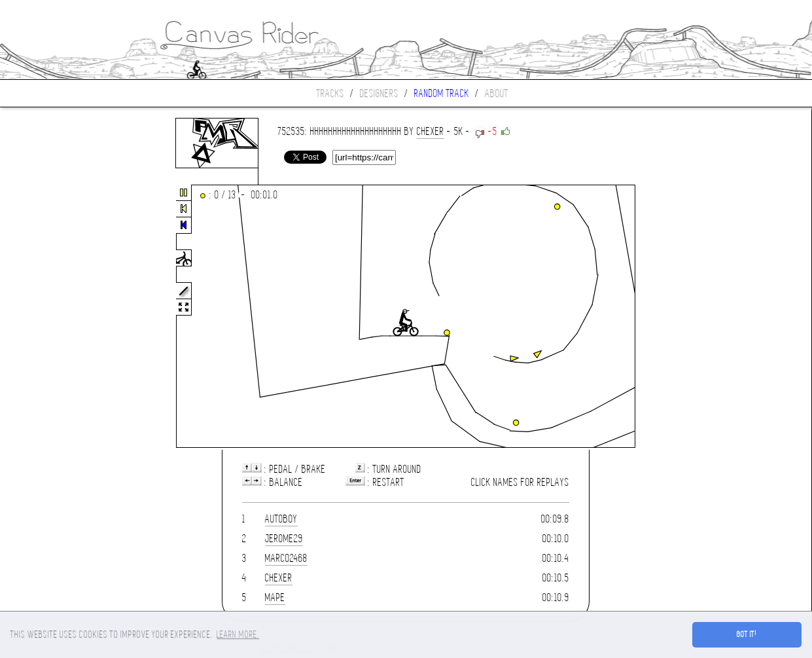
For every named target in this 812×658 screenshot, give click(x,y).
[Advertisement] (55, 317)
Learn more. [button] (238, 634)
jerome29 (284, 539)
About (497, 93)
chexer (431, 131)
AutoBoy (281, 519)
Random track (442, 93)
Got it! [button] (747, 634)
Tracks (330, 93)
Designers (379, 93)
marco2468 (286, 558)
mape (275, 597)
